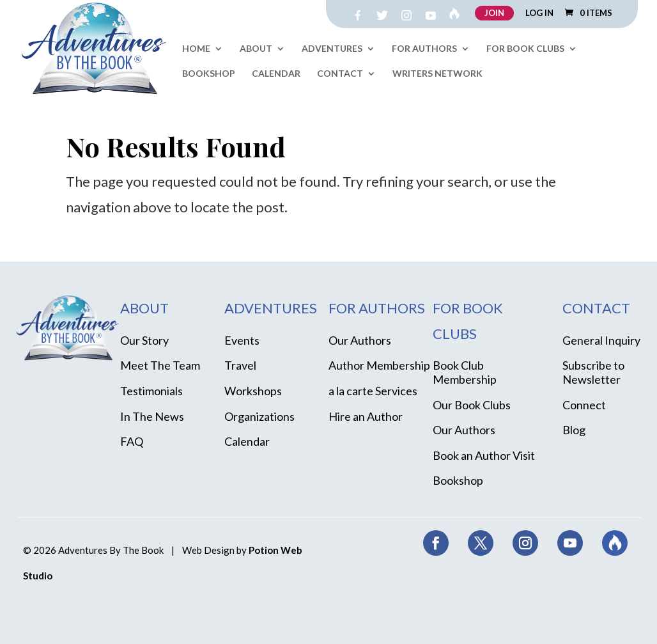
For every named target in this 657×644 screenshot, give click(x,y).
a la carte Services (373, 391)
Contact (340, 74)
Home (196, 49)
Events (242, 340)
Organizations (259, 416)
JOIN (494, 13)
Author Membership (379, 365)
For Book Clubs (525, 49)
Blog (574, 430)
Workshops (253, 391)
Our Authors (360, 340)
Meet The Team (160, 365)
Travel (240, 365)
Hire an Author (366, 416)
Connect (584, 405)
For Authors (424, 49)
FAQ (132, 441)
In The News (152, 416)
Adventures (332, 49)
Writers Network (437, 74)
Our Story (144, 340)
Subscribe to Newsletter (593, 372)
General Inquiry (601, 340)
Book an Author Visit (484, 455)
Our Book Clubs (472, 405)
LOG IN (539, 13)
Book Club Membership (465, 372)
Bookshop (209, 74)
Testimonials (151, 391)
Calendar (276, 74)
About (256, 49)
